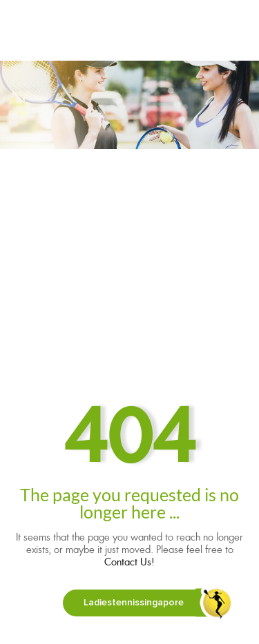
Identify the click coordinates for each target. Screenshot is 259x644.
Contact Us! (129, 562)
